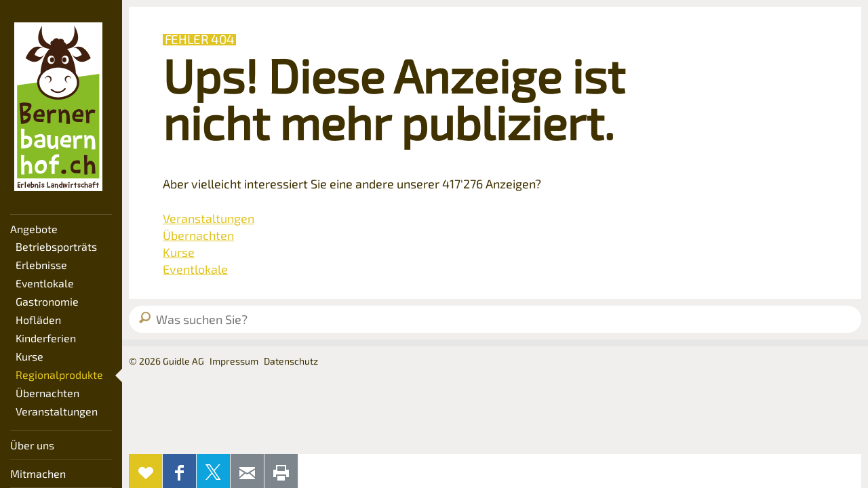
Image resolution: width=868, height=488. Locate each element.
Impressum (234, 361)
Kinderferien (46, 338)
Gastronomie (47, 301)
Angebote (34, 229)
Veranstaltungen (57, 411)
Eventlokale (45, 283)
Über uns (32, 445)
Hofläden (38, 320)
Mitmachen (38, 473)
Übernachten (47, 393)
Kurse (29, 356)
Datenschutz (291, 361)
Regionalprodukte (59, 374)
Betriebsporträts (56, 246)
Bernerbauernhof (58, 107)
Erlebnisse (41, 265)
